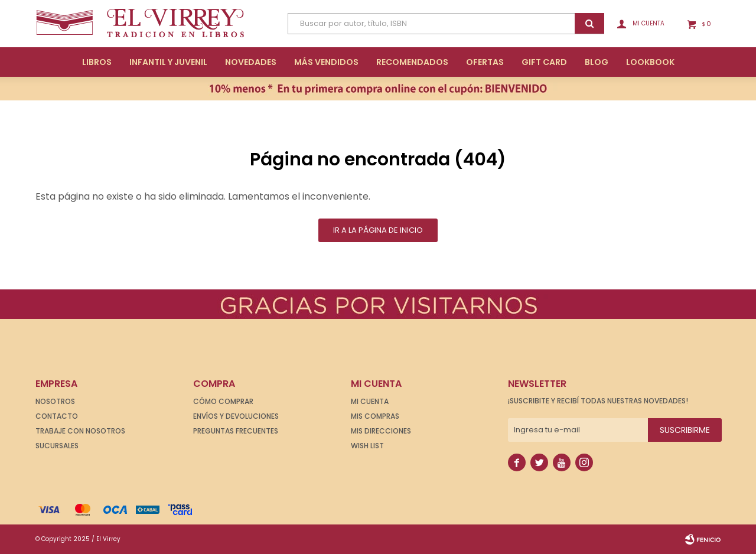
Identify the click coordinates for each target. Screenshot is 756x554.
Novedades (251, 62)
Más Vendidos (326, 62)
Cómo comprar (223, 401)
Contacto (57, 416)
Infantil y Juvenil (168, 62)
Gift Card (544, 62)
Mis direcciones (381, 431)
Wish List (367, 446)
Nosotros (55, 401)
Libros (97, 62)
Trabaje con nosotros (80, 431)
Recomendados (412, 62)
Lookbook (650, 62)
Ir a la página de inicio (378, 230)
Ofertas (485, 62)
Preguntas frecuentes (236, 431)
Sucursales (57, 446)
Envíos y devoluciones (236, 416)
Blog (597, 62)
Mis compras (375, 416)
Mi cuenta (370, 401)
